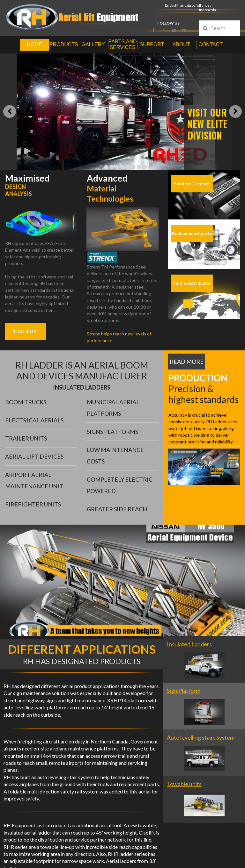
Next (235, 111)
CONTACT (211, 44)
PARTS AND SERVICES (122, 44)
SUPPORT (152, 44)
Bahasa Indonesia (208, 7)
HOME (34, 44)
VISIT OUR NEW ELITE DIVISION (207, 124)
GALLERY (93, 44)
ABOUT (181, 44)
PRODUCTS (64, 44)
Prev (10, 111)
